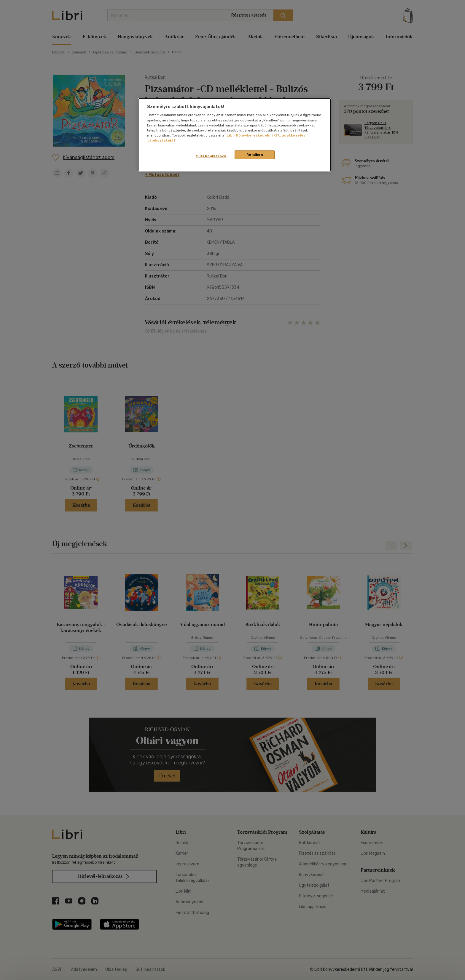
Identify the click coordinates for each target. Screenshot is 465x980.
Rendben (255, 155)
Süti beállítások (211, 156)
